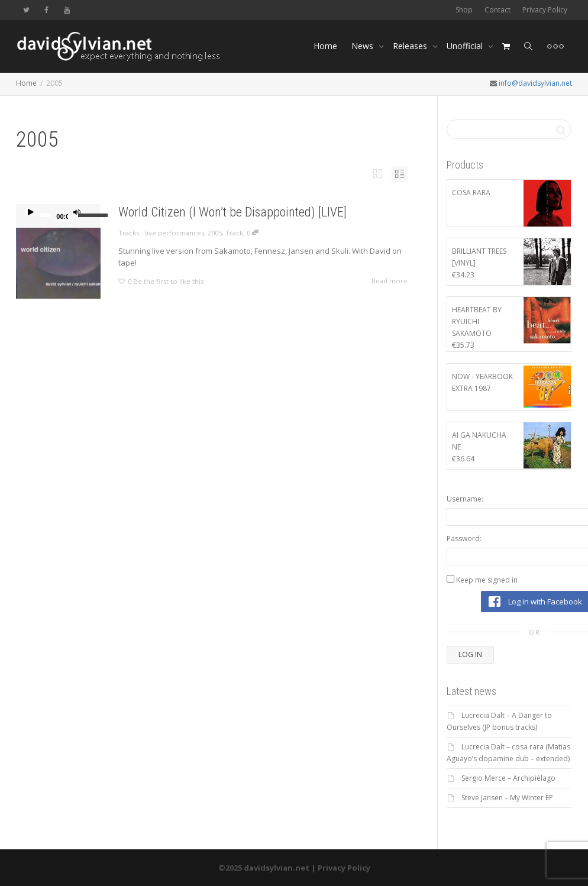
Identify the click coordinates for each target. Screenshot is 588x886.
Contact (497, 10)
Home (325, 46)
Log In (470, 654)
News (364, 46)
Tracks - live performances (161, 233)
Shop (464, 10)
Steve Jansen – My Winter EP (507, 798)
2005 (215, 233)
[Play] (31, 214)
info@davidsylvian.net (535, 83)
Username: (465, 499)
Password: (464, 539)
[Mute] (77, 214)
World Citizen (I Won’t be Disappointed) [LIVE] (232, 212)
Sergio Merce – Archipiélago (508, 778)
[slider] (45, 215)
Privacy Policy (545, 10)
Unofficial (466, 46)
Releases (411, 46)
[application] (58, 216)
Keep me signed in (487, 580)
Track (234, 233)
